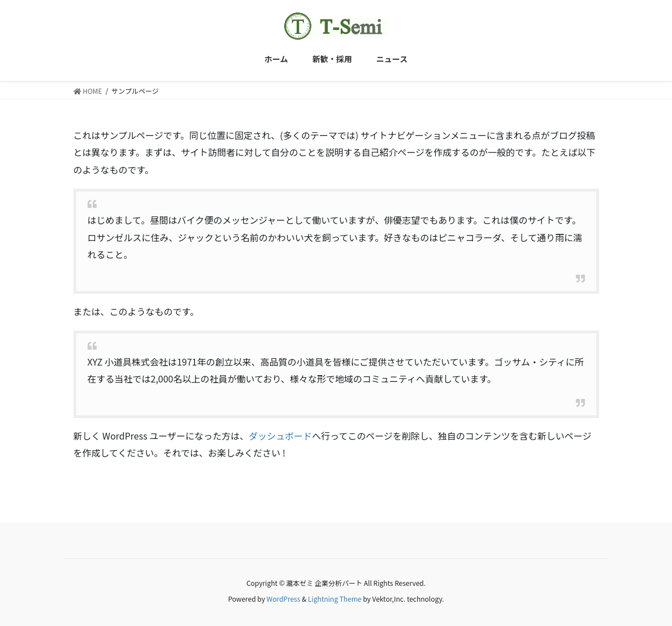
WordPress (284, 599)
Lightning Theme (335, 599)
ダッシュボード (280, 436)
